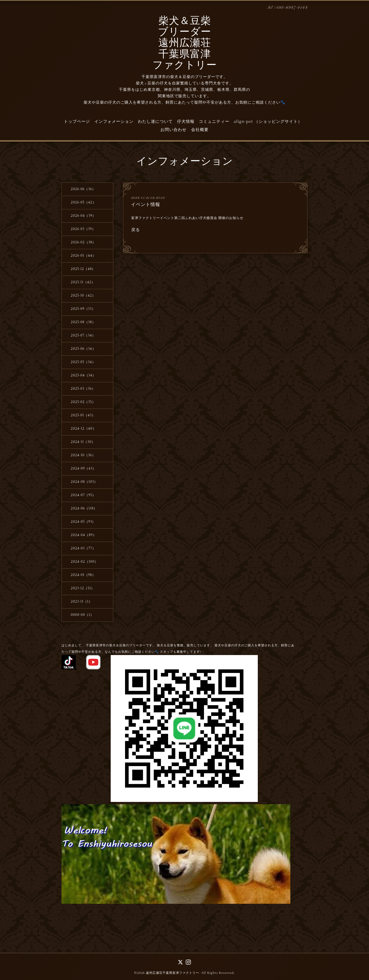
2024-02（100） (84, 562)
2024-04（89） (84, 535)
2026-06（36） (83, 189)
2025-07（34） (83, 335)
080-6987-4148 (292, 8)
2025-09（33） (83, 309)
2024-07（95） (83, 495)
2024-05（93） (83, 522)
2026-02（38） (83, 242)
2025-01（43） (83, 415)
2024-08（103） (84, 482)
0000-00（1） (82, 615)
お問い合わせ (173, 130)
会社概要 (200, 130)
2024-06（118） (84, 508)
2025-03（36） (83, 389)
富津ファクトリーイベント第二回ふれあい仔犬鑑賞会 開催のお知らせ (187, 218)
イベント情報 (146, 204)
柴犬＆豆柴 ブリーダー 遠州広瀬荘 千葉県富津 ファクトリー (185, 44)
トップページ (77, 122)
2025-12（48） (83, 269)
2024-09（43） (83, 469)
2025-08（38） (83, 322)
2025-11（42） (83, 282)
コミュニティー (214, 122)
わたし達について (155, 122)
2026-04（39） (83, 216)
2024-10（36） (83, 455)
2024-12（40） (83, 429)
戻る (136, 229)
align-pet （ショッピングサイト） (268, 122)
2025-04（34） (83, 375)
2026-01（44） (83, 256)
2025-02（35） (83, 402)
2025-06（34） (83, 349)
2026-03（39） (83, 229)
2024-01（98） (83, 575)
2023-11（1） (81, 602)
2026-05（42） (83, 202)
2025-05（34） (83, 362)
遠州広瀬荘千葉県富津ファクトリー (172, 973)
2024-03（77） (83, 548)
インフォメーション (114, 122)
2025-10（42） (83, 296)
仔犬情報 (186, 122)
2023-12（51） (83, 588)
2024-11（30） (83, 442)
